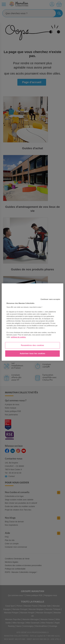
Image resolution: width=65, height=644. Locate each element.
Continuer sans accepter (50, 299)
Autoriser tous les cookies (33, 354)
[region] (33, 322)
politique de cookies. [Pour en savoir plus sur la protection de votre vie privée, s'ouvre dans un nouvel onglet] (18, 337)
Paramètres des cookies (32, 345)
